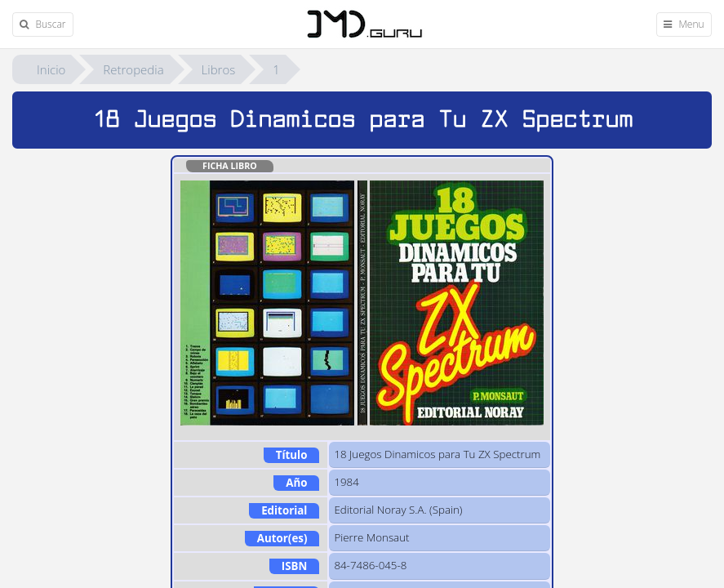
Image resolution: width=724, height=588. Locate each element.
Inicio (51, 69)
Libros (219, 69)
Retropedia (133, 69)
